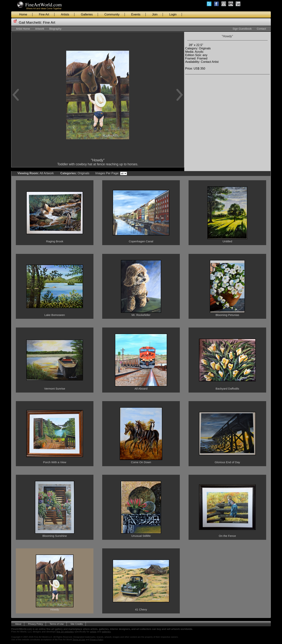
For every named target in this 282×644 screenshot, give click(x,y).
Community (112, 14)
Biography (55, 29)
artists (93, 632)
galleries (106, 632)
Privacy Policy (35, 624)
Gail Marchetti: (30, 22)
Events (136, 14)
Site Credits (77, 624)
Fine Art (44, 14)
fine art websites (65, 632)
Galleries (87, 14)
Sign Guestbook (242, 29)
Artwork (40, 29)
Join (155, 14)
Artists (65, 14)
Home (23, 14)
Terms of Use (57, 624)
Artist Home (23, 29)
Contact (261, 29)
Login (173, 14)
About (18, 624)
